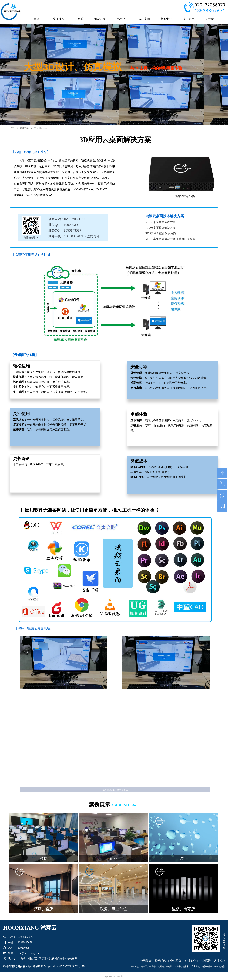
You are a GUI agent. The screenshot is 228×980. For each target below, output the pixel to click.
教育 (43, 858)
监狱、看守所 (183, 909)
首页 (13, 128)
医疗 (183, 858)
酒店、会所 (43, 909)
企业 (113, 858)
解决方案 (24, 128)
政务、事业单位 (113, 909)
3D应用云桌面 (40, 128)
